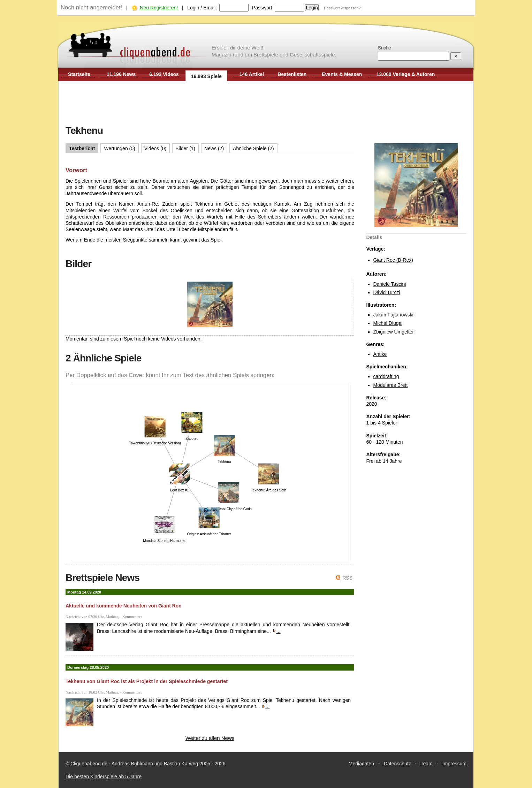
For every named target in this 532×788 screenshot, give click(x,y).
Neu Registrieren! (159, 8)
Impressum (454, 764)
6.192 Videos (164, 74)
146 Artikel (252, 74)
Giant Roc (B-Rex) (393, 260)
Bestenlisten (292, 74)
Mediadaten (361, 764)
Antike (380, 354)
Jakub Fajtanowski (393, 315)
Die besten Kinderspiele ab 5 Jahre (104, 776)
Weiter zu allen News (210, 738)
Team (427, 764)
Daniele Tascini (390, 284)
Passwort (262, 8)
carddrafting (386, 376)
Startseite (79, 74)
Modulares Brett (391, 385)
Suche (384, 48)
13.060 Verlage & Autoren (406, 74)
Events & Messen (342, 74)
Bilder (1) (185, 148)
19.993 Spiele (206, 76)
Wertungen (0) (119, 148)
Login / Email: (202, 8)
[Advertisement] (266, 104)
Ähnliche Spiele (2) (253, 148)
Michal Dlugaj (388, 323)
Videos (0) (155, 148)
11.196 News (121, 74)
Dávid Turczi (387, 292)
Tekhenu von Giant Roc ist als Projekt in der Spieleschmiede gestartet (147, 681)
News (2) (214, 148)
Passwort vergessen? (342, 8)
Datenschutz (397, 764)
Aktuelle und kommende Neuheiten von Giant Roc (123, 606)
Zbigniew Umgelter (394, 332)
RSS (347, 578)
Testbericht (82, 148)
